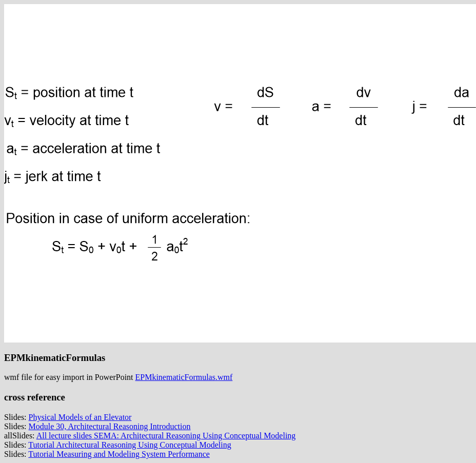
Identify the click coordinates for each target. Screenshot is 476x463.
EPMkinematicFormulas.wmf (184, 377)
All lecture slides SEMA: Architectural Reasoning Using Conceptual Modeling (166, 436)
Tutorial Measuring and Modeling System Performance (119, 454)
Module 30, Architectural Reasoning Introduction (110, 426)
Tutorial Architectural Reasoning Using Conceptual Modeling (130, 445)
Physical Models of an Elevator (80, 417)
